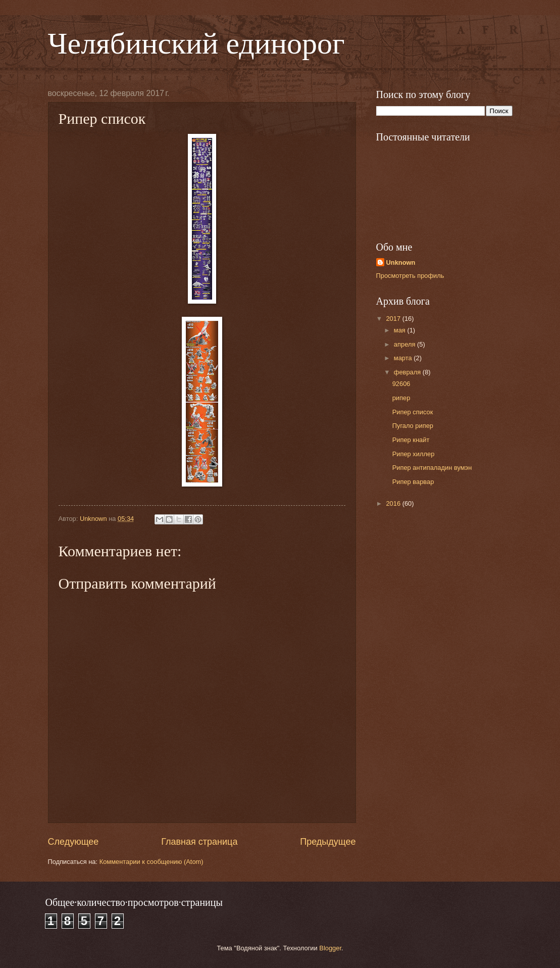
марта (404, 358)
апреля (405, 344)
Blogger (330, 948)
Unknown (401, 262)
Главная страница (199, 842)
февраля (408, 372)
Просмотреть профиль (410, 276)
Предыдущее (328, 842)
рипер (401, 398)
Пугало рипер (413, 426)
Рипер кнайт (411, 440)
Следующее (73, 842)
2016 (394, 503)
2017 (394, 319)
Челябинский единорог (196, 43)
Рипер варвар (413, 482)
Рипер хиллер (414, 454)
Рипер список (413, 412)
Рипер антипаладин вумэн (432, 468)
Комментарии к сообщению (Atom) (151, 862)
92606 (401, 384)
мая (401, 330)
